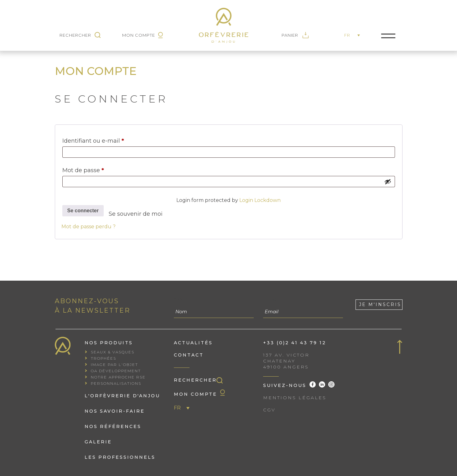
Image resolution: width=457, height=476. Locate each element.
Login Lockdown (260, 200)
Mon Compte (143, 35)
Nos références (113, 426)
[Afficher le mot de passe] (388, 182)
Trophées (104, 358)
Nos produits (109, 343)
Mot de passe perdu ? (88, 227)
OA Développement (116, 371)
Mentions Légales (295, 398)
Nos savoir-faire (115, 411)
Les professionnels (120, 457)
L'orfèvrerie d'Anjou (122, 396)
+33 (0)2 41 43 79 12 (295, 343)
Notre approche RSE (118, 377)
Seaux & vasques (113, 352)
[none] (354, 36)
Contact (189, 355)
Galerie (98, 442)
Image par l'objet (114, 365)
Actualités (193, 343)
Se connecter (83, 211)
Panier (295, 35)
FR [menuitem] (347, 35)
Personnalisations (116, 383)
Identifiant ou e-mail (109, 140)
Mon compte (199, 393)
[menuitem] (354, 36)
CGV (269, 410)
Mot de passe (99, 169)
